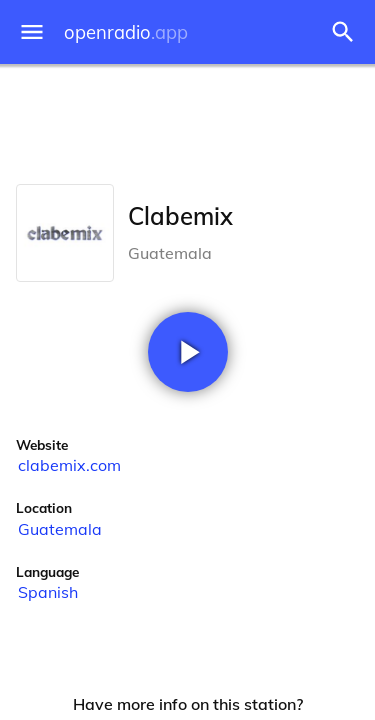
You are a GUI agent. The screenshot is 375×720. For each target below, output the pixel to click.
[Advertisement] (187, 120)
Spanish (48, 592)
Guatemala (60, 529)
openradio (126, 32)
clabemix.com (69, 465)
